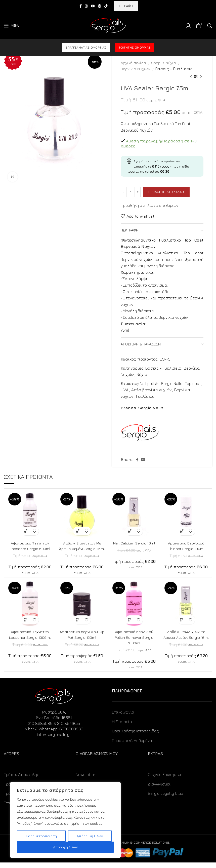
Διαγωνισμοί (159, 790)
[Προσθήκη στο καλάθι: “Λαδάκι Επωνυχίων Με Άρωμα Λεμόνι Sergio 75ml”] (78, 531)
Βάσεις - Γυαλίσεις (174, 69)
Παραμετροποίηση (41, 836)
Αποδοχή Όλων (65, 847)
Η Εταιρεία (122, 727)
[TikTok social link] (106, 6)
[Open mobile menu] (12, 26)
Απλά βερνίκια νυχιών (151, 390)
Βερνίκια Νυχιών (136, 69)
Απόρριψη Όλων (90, 836)
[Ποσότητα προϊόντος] (131, 192)
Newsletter (85, 780)
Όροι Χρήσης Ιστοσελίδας (135, 737)
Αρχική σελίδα (134, 63)
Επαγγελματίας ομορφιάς (86, 47)
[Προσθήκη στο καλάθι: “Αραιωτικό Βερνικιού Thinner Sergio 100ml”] (182, 531)
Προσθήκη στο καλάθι (166, 192)
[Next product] (201, 77)
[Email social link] (143, 460)
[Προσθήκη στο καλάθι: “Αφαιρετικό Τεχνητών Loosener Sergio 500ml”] (26, 531)
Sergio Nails (172, 383)
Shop (156, 63)
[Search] (210, 26)
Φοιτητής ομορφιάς (135, 47)
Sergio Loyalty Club (165, 799)
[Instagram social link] (86, 6)
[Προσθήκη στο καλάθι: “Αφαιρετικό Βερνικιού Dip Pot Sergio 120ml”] (78, 625)
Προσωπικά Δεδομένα (132, 746)
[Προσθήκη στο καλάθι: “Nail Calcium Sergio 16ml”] (130, 531)
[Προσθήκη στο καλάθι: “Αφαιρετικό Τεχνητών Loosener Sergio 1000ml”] (26, 625)
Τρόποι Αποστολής (21, 780)
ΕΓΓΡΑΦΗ (126, 6)
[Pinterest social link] (100, 6)
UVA (125, 390)
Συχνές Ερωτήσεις (165, 780)
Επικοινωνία (123, 718)
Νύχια (171, 63)
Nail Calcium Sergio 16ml (134, 543)
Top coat (193, 383)
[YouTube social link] (93, 6)
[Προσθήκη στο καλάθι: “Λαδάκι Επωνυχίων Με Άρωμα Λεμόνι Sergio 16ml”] (182, 625)
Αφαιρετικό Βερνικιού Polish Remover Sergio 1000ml (134, 643)
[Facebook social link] (81, 6)
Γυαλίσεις (145, 396)
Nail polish (149, 383)
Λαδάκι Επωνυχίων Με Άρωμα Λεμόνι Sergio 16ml (186, 643)
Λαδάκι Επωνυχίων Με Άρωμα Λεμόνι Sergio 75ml (82, 549)
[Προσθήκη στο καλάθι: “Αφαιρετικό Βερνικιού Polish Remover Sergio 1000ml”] (130, 625)
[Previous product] (191, 77)
